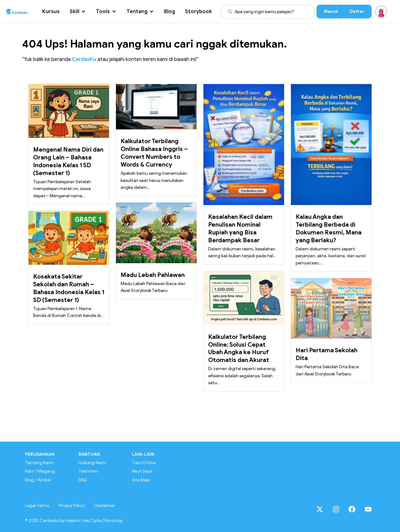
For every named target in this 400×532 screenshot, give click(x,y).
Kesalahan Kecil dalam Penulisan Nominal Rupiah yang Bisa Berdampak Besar (240, 228)
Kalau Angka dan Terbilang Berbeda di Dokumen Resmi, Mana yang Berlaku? (329, 228)
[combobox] (268, 12)
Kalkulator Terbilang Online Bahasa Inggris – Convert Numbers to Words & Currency (154, 153)
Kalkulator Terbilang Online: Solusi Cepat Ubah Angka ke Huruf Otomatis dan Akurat (239, 348)
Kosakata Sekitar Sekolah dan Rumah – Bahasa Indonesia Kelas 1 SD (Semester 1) (69, 288)
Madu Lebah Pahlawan (153, 275)
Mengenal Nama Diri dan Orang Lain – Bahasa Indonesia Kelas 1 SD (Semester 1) (68, 161)
